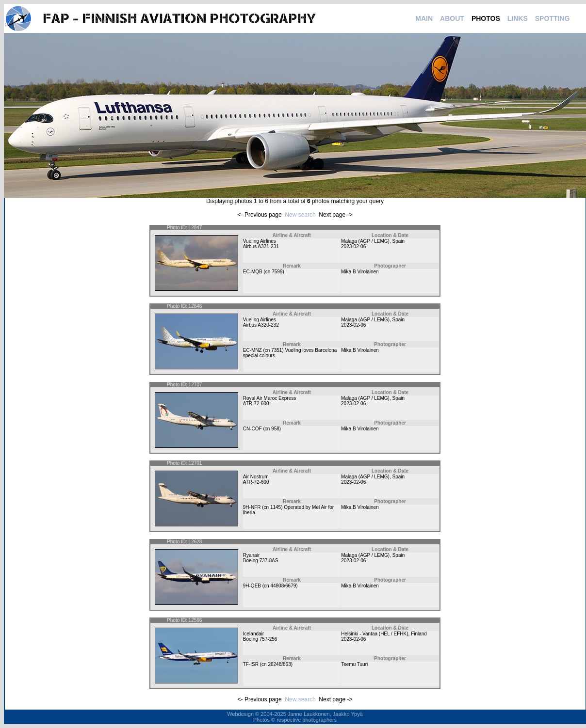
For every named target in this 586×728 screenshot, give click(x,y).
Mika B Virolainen (360, 272)
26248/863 (279, 664)
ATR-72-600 (256, 404)
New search (300, 215)
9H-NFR (252, 507)
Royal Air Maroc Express (269, 398)
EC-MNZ (252, 350)
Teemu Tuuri (354, 664)
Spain (398, 241)
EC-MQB (253, 272)
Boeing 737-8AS (261, 561)
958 (275, 429)
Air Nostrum (256, 477)
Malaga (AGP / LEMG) (365, 241)
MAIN (424, 18)
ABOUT (452, 18)
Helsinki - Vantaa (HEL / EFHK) (374, 634)
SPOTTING (553, 18)
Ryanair (251, 555)
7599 (277, 272)
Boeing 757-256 (260, 639)
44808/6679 (283, 586)
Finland (419, 634)
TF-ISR (251, 664)
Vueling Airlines (260, 241)
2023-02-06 (353, 246)
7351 (277, 350)
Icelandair (253, 634)
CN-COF (252, 429)
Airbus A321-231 (261, 246)
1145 (276, 507)
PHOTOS (486, 18)
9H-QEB (252, 586)
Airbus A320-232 (261, 325)
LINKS (518, 18)
